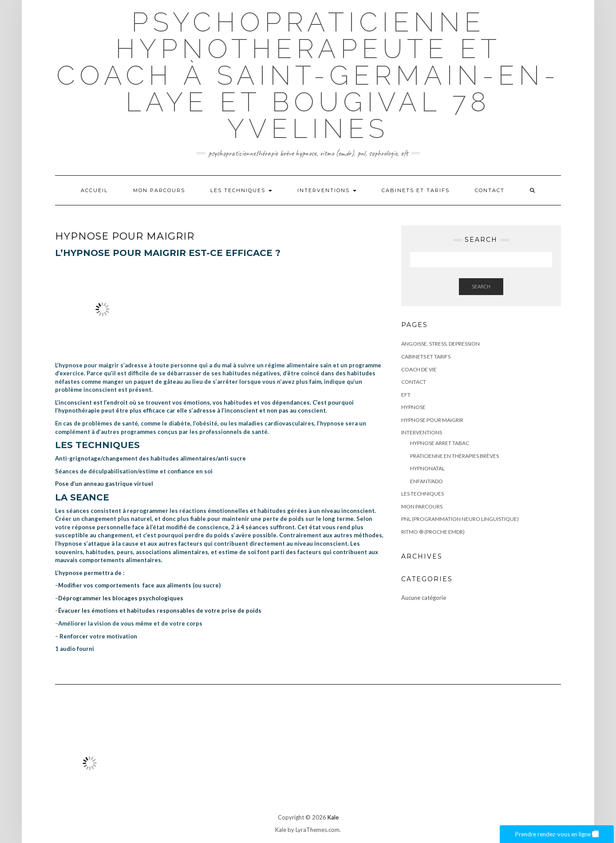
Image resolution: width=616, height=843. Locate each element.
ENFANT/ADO (426, 481)
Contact (490, 190)
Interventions (327, 190)
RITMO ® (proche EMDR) (433, 532)
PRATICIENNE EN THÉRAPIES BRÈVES (454, 456)
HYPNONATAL (427, 468)
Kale (333, 817)
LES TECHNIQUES (241, 190)
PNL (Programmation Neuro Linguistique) (460, 519)
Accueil (94, 190)
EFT (406, 395)
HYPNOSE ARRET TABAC (440, 443)
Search (481, 286)
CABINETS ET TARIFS (416, 190)
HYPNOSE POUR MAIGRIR (432, 420)
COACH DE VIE (419, 369)
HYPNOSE (413, 407)
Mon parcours (159, 190)
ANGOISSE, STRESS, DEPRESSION (440, 344)
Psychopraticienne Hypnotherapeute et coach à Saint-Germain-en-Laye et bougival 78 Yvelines (308, 75)
